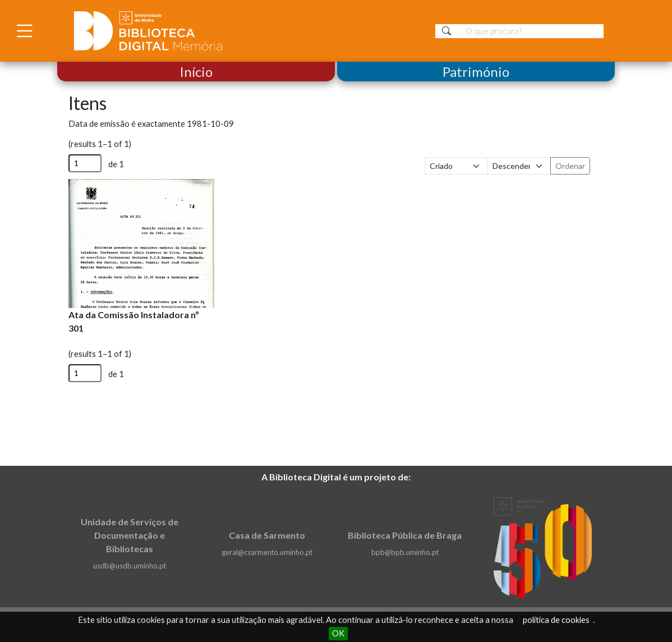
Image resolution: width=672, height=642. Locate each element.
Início (196, 72)
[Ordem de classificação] (519, 166)
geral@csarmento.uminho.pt (267, 552)
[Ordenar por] (456, 166)
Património (476, 72)
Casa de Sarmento (267, 535)
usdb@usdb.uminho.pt (130, 566)
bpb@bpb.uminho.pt (405, 552)
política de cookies (556, 620)
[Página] (85, 163)
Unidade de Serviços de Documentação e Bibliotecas (130, 535)
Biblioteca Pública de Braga (405, 535)
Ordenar (570, 166)
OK (338, 633)
